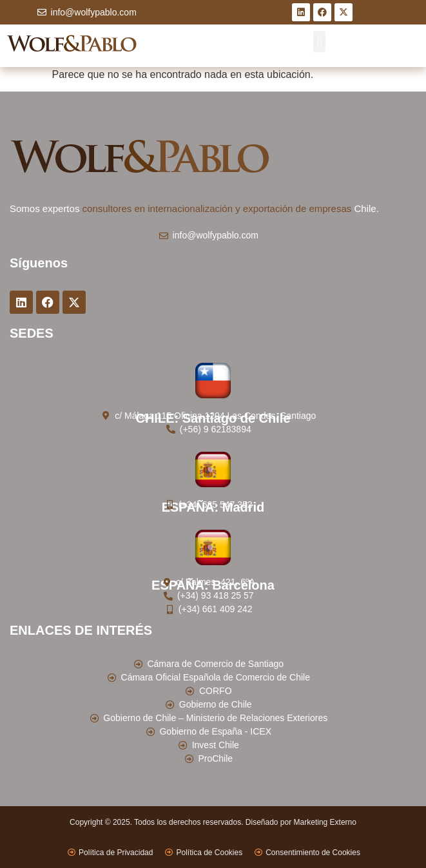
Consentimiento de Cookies (313, 853)
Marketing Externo (325, 822)
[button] (319, 42)
